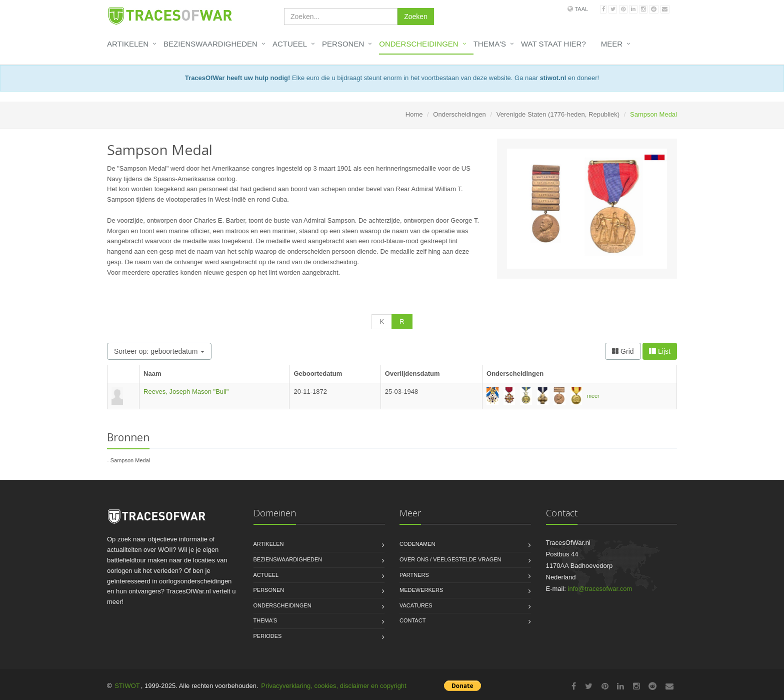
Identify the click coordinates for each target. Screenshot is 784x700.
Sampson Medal (130, 460)
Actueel (290, 44)
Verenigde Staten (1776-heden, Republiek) (558, 114)
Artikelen (128, 44)
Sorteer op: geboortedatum (159, 351)
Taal (581, 9)
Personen (343, 44)
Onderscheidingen (418, 44)
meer (593, 396)
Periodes (268, 636)
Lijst (660, 351)
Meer (612, 44)
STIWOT (127, 686)
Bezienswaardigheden (210, 44)
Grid (623, 351)
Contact (412, 620)
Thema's (490, 44)
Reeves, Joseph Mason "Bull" (186, 392)
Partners (414, 575)
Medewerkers (421, 590)
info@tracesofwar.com (600, 589)
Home (414, 114)
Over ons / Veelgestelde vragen (450, 559)
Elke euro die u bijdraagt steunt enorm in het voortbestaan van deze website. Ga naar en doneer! (392, 78)
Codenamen (417, 544)
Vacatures (416, 605)
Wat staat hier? (553, 44)
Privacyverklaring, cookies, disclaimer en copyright (333, 686)
